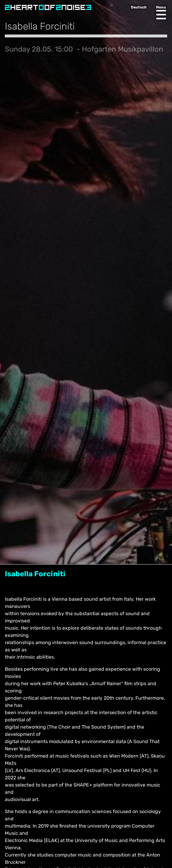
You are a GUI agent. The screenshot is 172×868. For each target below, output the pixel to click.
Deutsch (139, 7)
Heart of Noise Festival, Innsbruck (48, 7)
